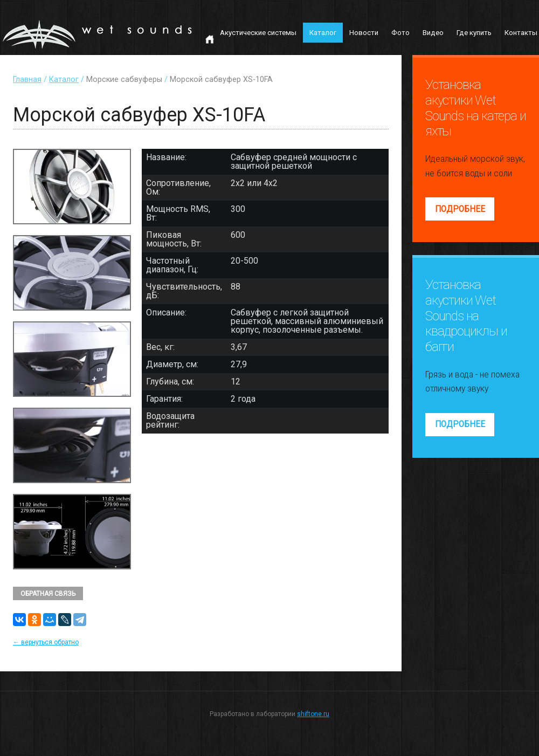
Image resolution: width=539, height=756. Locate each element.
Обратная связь (48, 594)
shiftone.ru (313, 714)
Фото (400, 33)
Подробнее (460, 209)
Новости (364, 33)
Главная (27, 80)
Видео (433, 33)
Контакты (521, 33)
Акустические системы (258, 33)
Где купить (474, 33)
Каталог (323, 33)
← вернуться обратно (46, 642)
